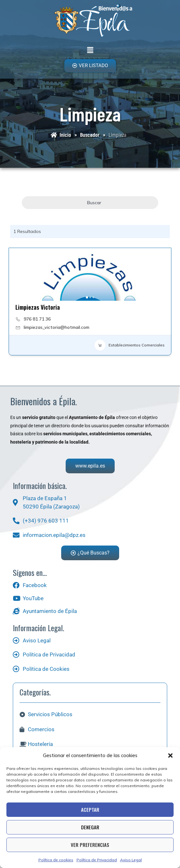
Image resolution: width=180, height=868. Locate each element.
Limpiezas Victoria (38, 307)
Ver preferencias (90, 845)
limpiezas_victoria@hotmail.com (57, 327)
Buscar (90, 203)
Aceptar (90, 810)
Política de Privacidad (97, 860)
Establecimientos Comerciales (130, 345)
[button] (170, 756)
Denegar (90, 827)
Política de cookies (56, 860)
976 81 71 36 (37, 319)
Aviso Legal (131, 860)
